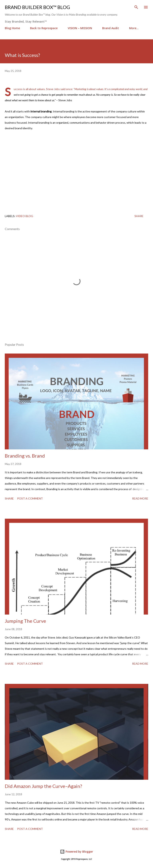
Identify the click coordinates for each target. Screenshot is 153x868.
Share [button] (139, 216)
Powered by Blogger (76, 852)
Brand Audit (111, 28)
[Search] (136, 7)
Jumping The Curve (25, 621)
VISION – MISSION (80, 28)
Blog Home (12, 28)
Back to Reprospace (44, 28)
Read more (140, 498)
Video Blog (25, 216)
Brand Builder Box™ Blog (37, 7)
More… (134, 28)
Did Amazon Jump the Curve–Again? (43, 786)
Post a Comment (30, 498)
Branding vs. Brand (25, 456)
